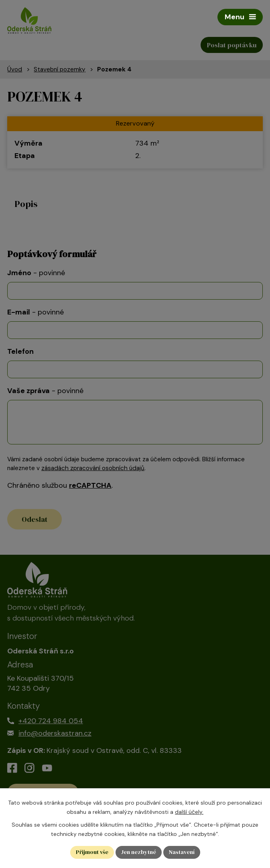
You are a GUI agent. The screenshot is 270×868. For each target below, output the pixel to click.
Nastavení (182, 852)
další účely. (189, 812)
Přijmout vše (92, 852)
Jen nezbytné (139, 852)
